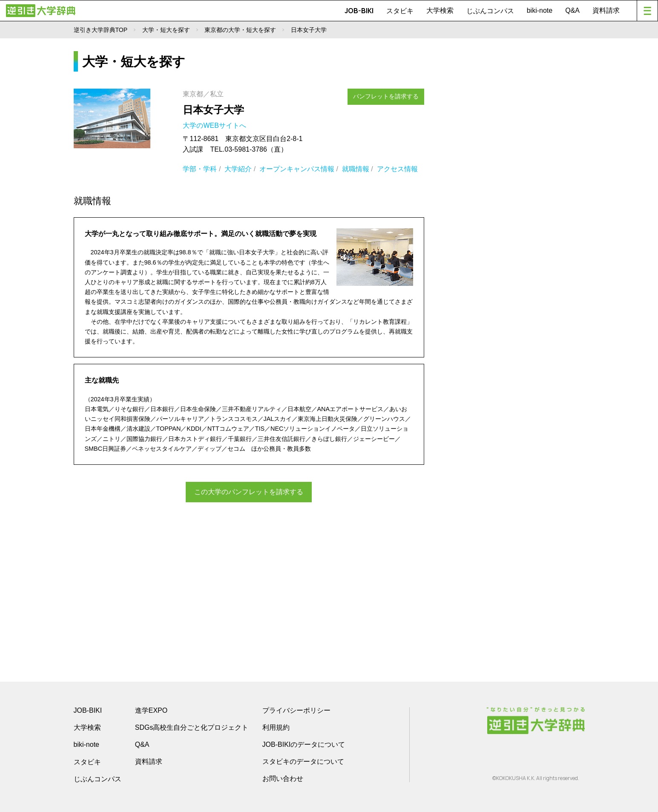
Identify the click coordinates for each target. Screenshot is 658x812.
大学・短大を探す (166, 30)
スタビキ (400, 11)
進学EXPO (151, 710)
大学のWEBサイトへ (215, 125)
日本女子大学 (213, 110)
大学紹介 (238, 169)
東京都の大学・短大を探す (240, 30)
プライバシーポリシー (296, 710)
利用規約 (276, 727)
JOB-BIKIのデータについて (304, 744)
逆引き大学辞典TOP (101, 30)
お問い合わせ (283, 779)
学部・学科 (200, 169)
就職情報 (356, 169)
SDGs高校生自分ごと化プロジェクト (192, 727)
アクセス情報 (397, 169)
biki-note (540, 10)
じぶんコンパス (490, 11)
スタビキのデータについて (303, 762)
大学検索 (440, 10)
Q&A (572, 10)
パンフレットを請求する (389, 95)
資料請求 (606, 10)
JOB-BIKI (359, 11)
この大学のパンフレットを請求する (249, 491)
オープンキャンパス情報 (297, 169)
